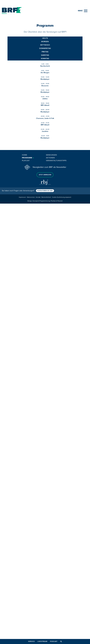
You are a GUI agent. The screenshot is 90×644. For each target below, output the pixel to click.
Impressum (22, 197)
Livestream (42, 641)
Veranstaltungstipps (56, 161)
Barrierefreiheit (46, 197)
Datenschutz (31, 197)
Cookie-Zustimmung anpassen (62, 197)
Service (31, 641)
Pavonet (60, 201)
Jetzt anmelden (45, 175)
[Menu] (83, 11)
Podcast (54, 641)
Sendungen (51, 155)
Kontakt (38, 197)
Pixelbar (53, 201)
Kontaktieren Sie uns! (45, 191)
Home (24, 155)
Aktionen (50, 158)
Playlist (26, 161)
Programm (27, 158)
